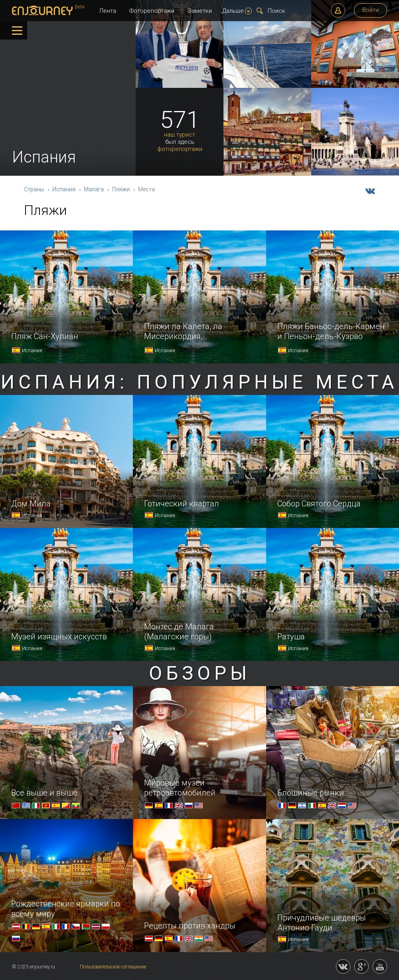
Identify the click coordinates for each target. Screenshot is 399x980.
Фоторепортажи (152, 11)
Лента (108, 11)
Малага (94, 189)
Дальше (237, 11)
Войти (370, 10)
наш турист (180, 135)
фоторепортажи (180, 149)
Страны (34, 189)
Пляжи (121, 189)
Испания (64, 189)
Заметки (200, 11)
